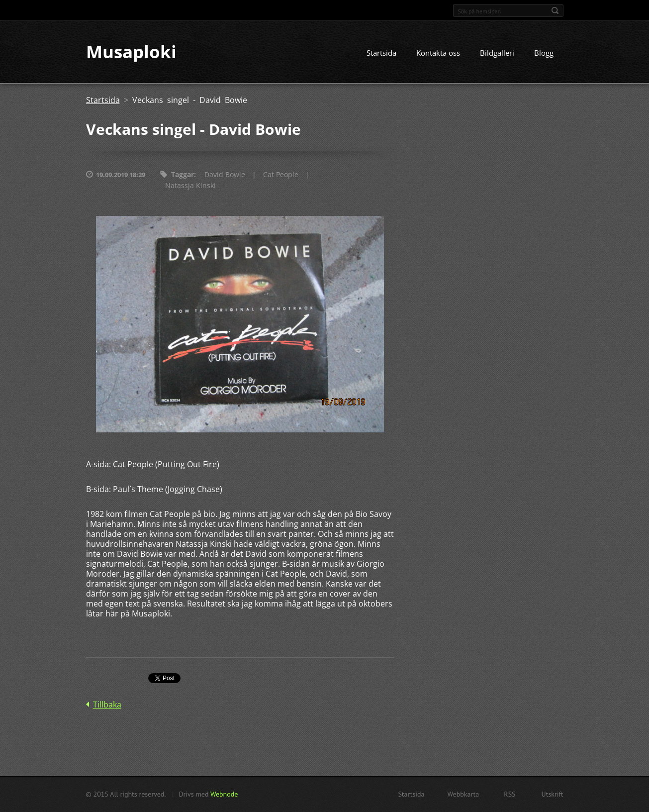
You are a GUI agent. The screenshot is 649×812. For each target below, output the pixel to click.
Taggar (183, 175)
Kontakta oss (438, 53)
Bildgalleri (497, 53)
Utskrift (553, 794)
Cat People (281, 175)
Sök (555, 10)
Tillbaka (107, 705)
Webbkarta (464, 794)
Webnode (224, 794)
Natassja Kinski (190, 186)
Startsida (381, 53)
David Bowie (225, 175)
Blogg (544, 53)
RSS (510, 794)
